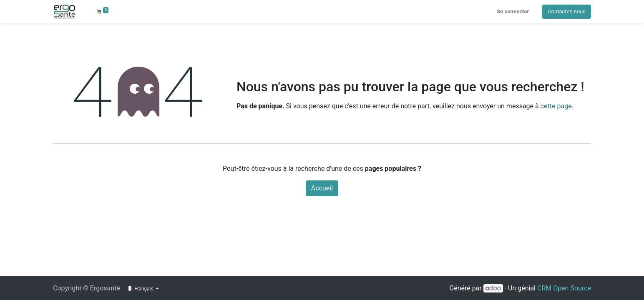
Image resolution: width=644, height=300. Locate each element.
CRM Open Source (564, 288)
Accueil (322, 188)
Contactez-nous (567, 11)
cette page (556, 106)
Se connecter (513, 11)
